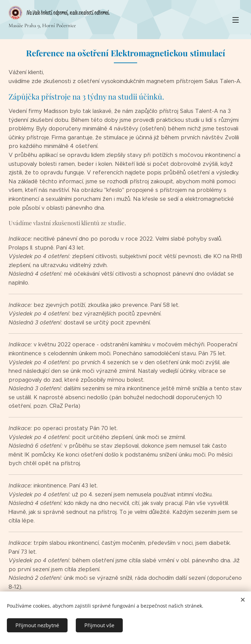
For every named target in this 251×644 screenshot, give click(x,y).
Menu (236, 20)
